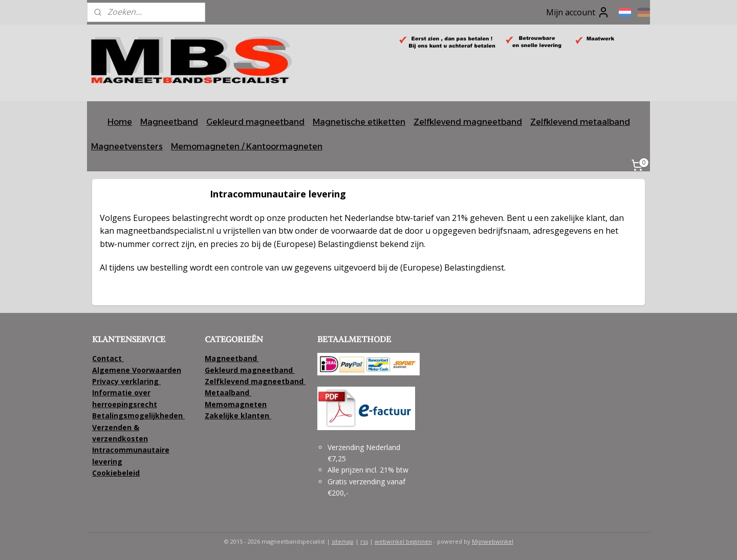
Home (120, 122)
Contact (108, 358)
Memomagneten (236, 404)
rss (364, 541)
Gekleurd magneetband (255, 122)
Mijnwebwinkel (493, 541)
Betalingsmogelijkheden (138, 416)
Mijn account (578, 12)
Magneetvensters (127, 147)
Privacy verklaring (125, 381)
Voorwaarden (157, 370)
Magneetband (169, 122)
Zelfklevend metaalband (580, 122)
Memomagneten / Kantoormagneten (247, 147)
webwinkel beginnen (403, 541)
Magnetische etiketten (359, 122)
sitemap (343, 541)
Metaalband (228, 393)
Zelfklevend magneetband (468, 122)
